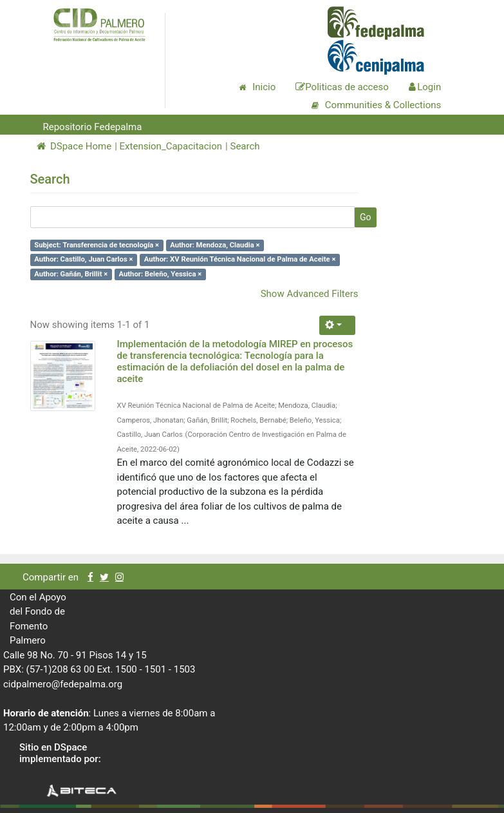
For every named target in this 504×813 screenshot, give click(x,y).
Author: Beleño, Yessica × (161, 274)
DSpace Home (74, 146)
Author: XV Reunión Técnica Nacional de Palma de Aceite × (240, 259)
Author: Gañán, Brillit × (71, 274)
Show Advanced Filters (310, 294)
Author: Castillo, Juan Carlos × (83, 259)
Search (245, 146)
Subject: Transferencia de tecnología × (97, 245)
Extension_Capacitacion (171, 146)
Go (366, 217)
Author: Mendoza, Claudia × (215, 245)
